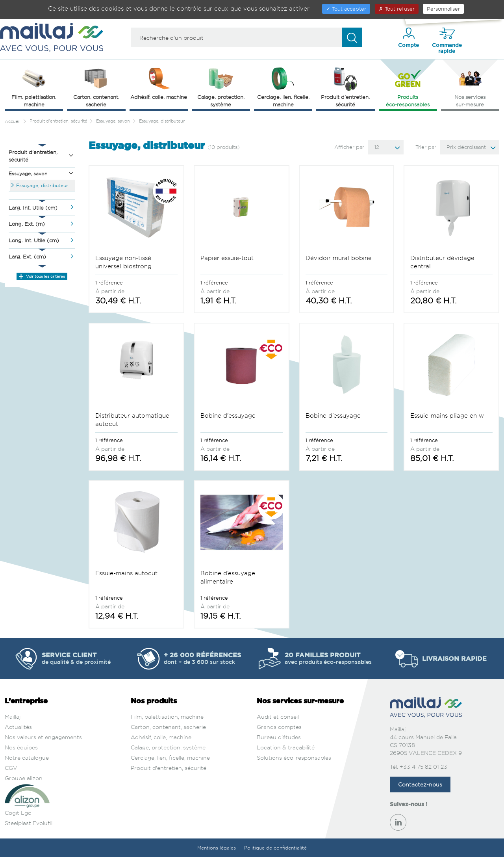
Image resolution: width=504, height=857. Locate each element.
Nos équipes (21, 747)
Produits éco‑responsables (408, 86)
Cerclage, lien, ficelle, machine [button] (283, 86)
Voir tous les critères (42, 276)
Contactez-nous (420, 784)
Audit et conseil (278, 717)
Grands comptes (279, 727)
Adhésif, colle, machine (161, 737)
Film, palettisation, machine (167, 717)
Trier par (426, 147)
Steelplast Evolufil (29, 823)
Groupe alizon (24, 778)
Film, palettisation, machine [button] (34, 86)
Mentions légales (217, 848)
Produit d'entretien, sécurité (169, 768)
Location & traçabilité (286, 747)
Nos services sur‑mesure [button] (470, 86)
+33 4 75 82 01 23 (423, 767)
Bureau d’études (279, 737)
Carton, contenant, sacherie (168, 727)
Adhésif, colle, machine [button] (159, 83)
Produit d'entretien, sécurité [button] (345, 86)
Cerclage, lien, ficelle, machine (170, 758)
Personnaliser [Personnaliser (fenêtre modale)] (443, 9)
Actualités (18, 727)
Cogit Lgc (18, 813)
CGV (11, 768)
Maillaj (13, 717)
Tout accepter (346, 9)
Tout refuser (397, 9)
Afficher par (349, 147)
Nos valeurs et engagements (43, 737)
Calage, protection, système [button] (221, 86)
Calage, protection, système (168, 747)
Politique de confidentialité (275, 848)
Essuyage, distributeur (42, 185)
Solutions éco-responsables (294, 758)
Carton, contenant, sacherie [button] (96, 86)
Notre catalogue (27, 758)
